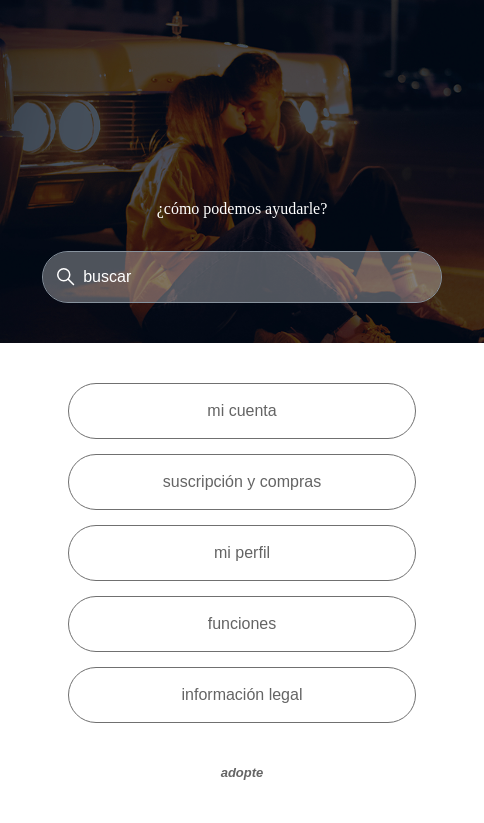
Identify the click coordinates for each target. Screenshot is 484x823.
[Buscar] (242, 277)
